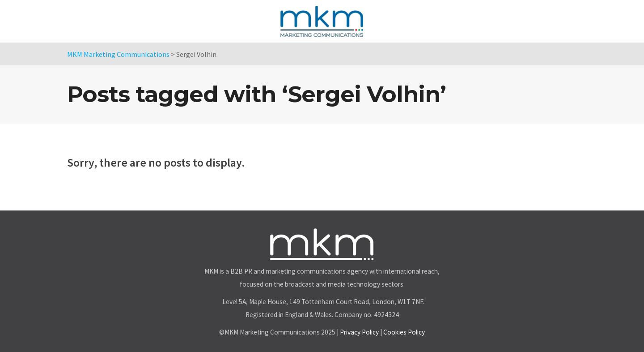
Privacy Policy (359, 332)
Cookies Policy (404, 332)
